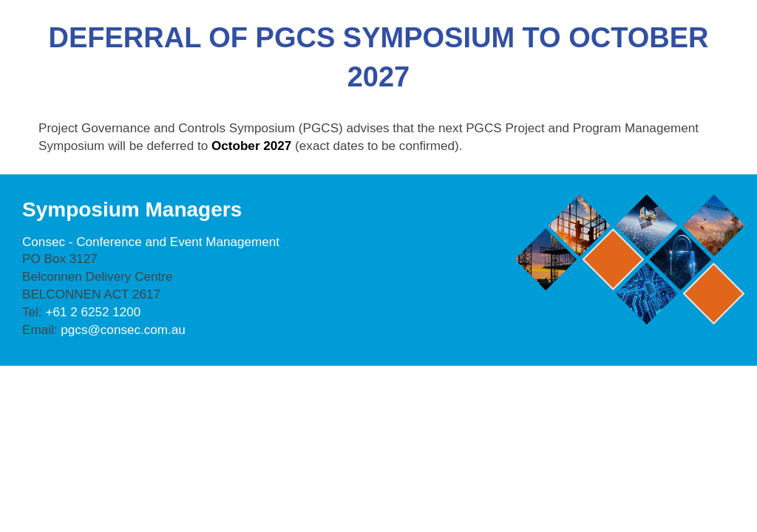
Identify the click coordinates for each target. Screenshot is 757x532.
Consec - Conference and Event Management (151, 242)
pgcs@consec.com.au (123, 330)
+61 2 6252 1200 (93, 312)
